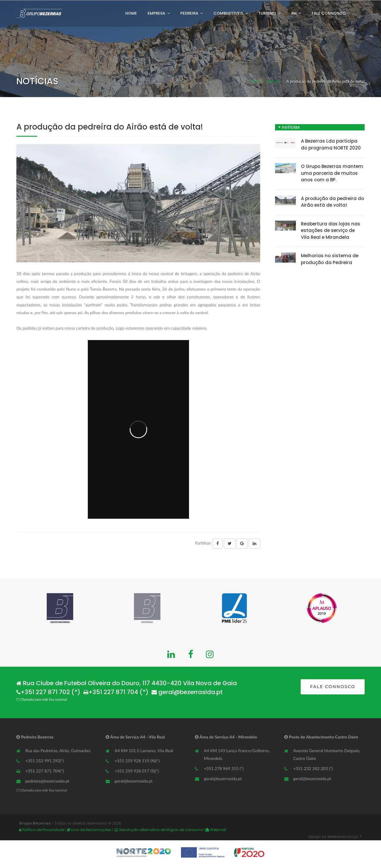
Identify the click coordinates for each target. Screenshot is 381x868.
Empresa (156, 13)
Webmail (216, 830)
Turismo (267, 13)
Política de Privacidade (42, 830)
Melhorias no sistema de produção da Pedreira (330, 259)
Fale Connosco (329, 13)
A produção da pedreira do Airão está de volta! (332, 202)
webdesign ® (345, 837)
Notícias (274, 81)
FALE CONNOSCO (333, 687)
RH (294, 13)
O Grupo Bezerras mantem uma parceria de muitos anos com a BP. (332, 173)
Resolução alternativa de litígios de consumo (159, 830)
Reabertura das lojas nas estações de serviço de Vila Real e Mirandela (331, 230)
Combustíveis (228, 13)
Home (131, 13)
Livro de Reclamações (90, 830)
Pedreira (189, 13)
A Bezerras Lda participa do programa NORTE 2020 (331, 144)
